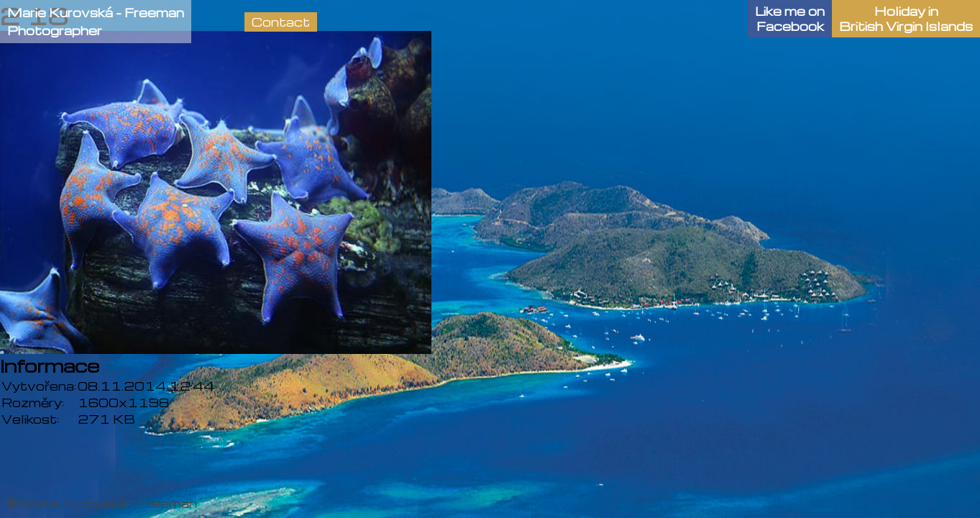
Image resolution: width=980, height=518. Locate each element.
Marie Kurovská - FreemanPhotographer (96, 22)
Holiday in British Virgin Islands (906, 19)
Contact (281, 22)
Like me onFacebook (790, 19)
